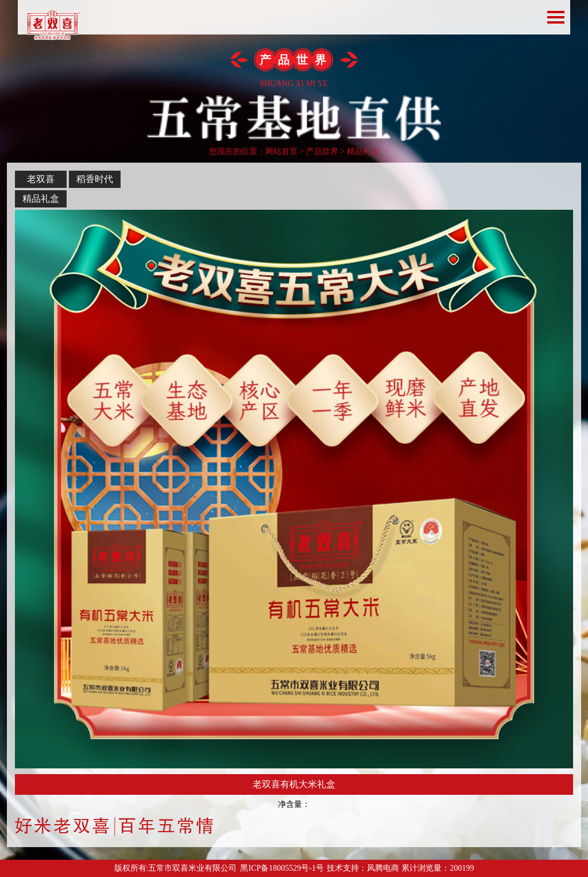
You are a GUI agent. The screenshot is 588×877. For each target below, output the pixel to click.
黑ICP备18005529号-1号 (282, 868)
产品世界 (322, 151)
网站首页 (281, 151)
